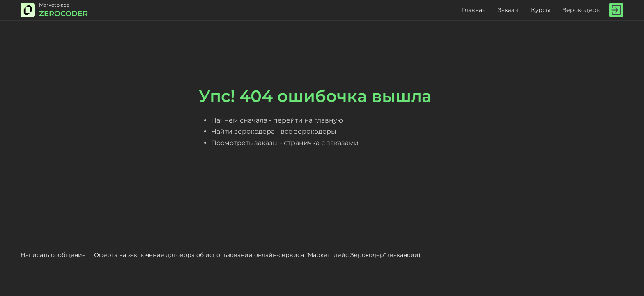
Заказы (508, 10)
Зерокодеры (582, 10)
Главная (474, 10)
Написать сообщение (53, 255)
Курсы (541, 10)
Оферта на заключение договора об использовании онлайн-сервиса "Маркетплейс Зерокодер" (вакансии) (257, 255)
